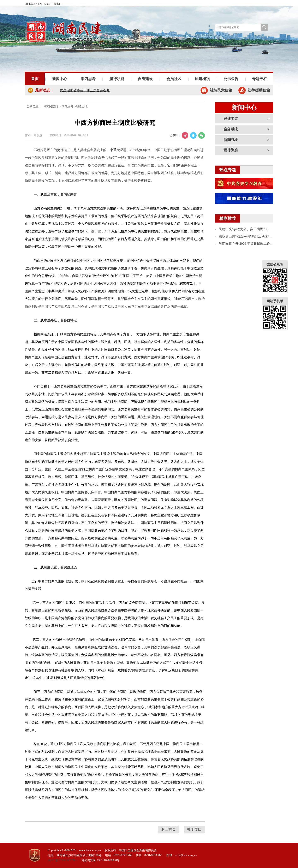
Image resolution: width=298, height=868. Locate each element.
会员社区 (174, 79)
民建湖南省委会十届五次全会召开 (85, 90)
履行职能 (117, 79)
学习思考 (88, 79)
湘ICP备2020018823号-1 (63, 860)
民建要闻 (231, 119)
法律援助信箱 (259, 90)
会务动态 (231, 129)
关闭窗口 (194, 829)
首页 (35, 79)
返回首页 (168, 829)
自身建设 (145, 79)
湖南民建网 (51, 107)
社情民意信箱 (221, 90)
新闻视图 (231, 140)
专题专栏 (260, 79)
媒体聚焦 (231, 150)
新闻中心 (60, 79)
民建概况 (202, 79)
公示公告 (231, 79)
